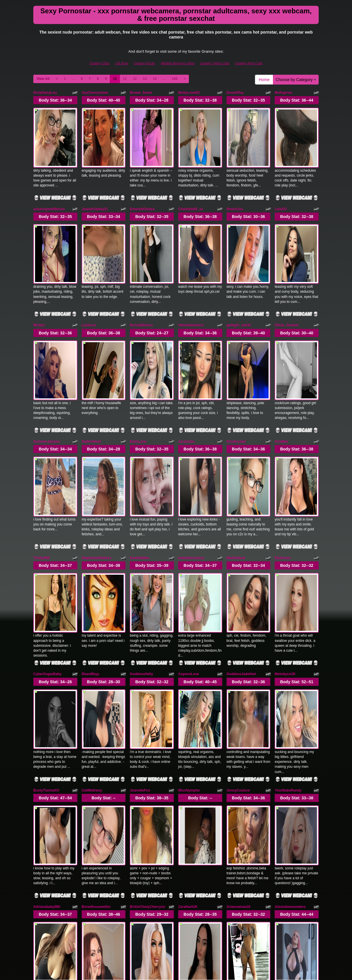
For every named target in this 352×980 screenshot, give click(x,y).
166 (175, 79)
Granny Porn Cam (249, 63)
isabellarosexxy (191, 452)
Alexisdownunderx (290, 721)
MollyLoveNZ (189, 93)
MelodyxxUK (285, 542)
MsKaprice (283, 93)
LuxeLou (89, 272)
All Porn (122, 63)
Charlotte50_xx (191, 182)
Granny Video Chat (215, 63)
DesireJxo (235, 182)
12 (135, 79)
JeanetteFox (140, 632)
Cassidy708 (188, 811)
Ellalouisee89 (93, 811)
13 (145, 79)
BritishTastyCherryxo (147, 721)
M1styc (39, 272)
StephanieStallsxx (97, 452)
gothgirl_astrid (239, 272)
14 (155, 79)
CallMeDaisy (92, 632)
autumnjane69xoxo (49, 182)
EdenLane (138, 362)
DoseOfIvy (235, 93)
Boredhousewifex (96, 721)
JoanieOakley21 (95, 182)
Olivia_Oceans (287, 272)
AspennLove (189, 542)
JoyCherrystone (95, 93)
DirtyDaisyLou (45, 93)
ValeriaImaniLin (191, 272)
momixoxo (42, 811)
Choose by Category (296, 80)
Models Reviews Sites (178, 63)
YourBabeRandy (288, 632)
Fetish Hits (169, 972)
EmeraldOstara (142, 182)
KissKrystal (236, 362)
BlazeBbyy (91, 542)
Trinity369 (41, 452)
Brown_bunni (141, 93)
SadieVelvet (91, 362)
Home (264, 80)
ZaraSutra (186, 362)
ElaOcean (283, 452)
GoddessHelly (141, 542)
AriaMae (281, 362)
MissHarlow (284, 811)
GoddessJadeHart (241, 542)
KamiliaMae (139, 452)
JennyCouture (238, 632)
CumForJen (139, 811)
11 (125, 79)
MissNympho (189, 632)
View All (43, 79)
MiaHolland (236, 452)
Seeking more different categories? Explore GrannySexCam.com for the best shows (176, 930)
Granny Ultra (100, 63)
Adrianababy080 (47, 721)
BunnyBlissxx (141, 272)
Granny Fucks (144, 63)
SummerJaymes (47, 362)
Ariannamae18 (238, 721)
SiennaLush (236, 811)
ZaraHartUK (188, 721)
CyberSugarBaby (47, 542)
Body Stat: (55, 100)
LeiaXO (281, 182)
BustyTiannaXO (46, 632)
